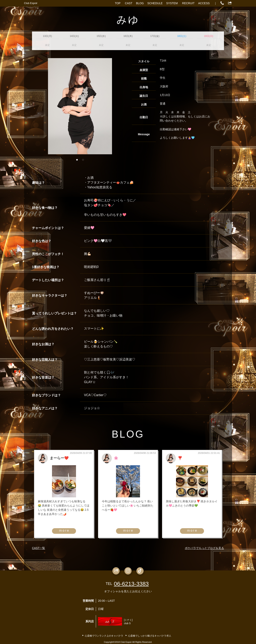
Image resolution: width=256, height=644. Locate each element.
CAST (129, 3)
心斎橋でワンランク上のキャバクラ (104, 636)
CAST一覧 (38, 548)
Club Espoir (31, 3)
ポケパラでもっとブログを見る (204, 548)
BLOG (140, 3)
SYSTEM (172, 3)
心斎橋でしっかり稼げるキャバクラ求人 (150, 636)
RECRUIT (188, 3)
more (64, 530)
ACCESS (204, 3)
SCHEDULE (155, 3)
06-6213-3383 (131, 584)
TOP (118, 3)
